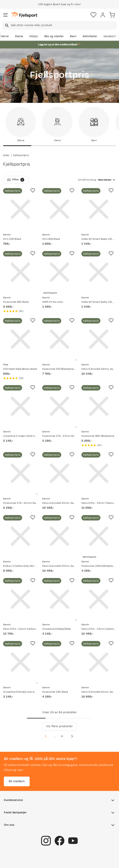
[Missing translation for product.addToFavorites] (33, 190)
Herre (5, 36)
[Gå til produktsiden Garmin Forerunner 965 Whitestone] (99, 406)
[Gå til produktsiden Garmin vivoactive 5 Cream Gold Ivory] (20, 406)
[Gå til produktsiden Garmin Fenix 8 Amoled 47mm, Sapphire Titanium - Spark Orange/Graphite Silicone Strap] (59, 536)
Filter (16, 180)
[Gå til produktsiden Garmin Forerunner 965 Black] (20, 272)
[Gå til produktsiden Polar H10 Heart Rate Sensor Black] (20, 339)
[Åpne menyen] (6, 15)
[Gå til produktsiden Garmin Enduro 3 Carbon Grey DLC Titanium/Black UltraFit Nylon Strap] (20, 536)
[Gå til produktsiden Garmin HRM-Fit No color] (59, 272)
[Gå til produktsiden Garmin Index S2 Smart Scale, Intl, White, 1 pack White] (99, 209)
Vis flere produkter (59, 726)
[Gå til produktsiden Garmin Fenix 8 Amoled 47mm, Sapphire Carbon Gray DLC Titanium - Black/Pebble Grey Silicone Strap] (59, 473)
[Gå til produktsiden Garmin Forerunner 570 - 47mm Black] (59, 406)
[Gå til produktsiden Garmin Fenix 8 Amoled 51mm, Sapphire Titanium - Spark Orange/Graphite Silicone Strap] (99, 662)
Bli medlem (17, 781)
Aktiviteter (90, 36)
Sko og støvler (54, 36)
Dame (19, 36)
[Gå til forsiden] (24, 15)
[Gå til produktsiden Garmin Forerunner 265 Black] (59, 662)
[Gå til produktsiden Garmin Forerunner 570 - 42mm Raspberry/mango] (20, 473)
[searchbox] (63, 25)
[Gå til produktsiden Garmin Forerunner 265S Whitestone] (99, 536)
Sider (6, 155)
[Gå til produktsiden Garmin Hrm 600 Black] (59, 209)
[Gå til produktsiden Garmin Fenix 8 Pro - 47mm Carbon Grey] (99, 599)
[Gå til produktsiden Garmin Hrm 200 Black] (20, 209)
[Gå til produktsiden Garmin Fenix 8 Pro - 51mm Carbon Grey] (20, 599)
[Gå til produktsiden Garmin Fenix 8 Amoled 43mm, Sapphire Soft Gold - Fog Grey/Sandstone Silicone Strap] (99, 339)
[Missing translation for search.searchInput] (6, 25)
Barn (73, 36)
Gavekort (110, 36)
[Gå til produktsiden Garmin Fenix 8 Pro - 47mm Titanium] (99, 473)
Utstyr (34, 36)
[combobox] (59, 25)
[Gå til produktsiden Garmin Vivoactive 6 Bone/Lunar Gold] (20, 662)
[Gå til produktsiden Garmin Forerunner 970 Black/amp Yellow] (59, 339)
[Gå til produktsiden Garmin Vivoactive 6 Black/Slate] (59, 599)
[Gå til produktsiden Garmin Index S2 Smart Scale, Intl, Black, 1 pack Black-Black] (99, 272)
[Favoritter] (93, 15)
